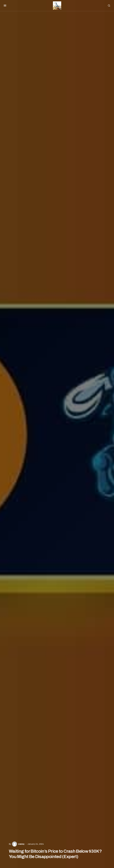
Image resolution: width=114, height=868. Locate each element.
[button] (5, 6)
